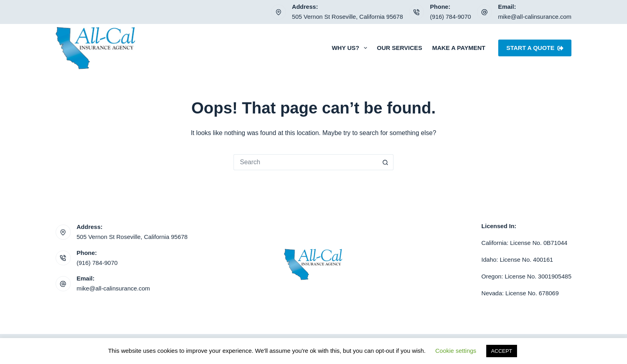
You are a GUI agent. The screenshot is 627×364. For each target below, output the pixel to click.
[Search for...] (306, 162)
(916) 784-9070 (450, 17)
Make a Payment (459, 48)
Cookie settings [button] (456, 351)
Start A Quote (535, 48)
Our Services (400, 48)
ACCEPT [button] (502, 351)
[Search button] (385, 162)
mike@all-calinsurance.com (535, 17)
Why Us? (351, 48)
